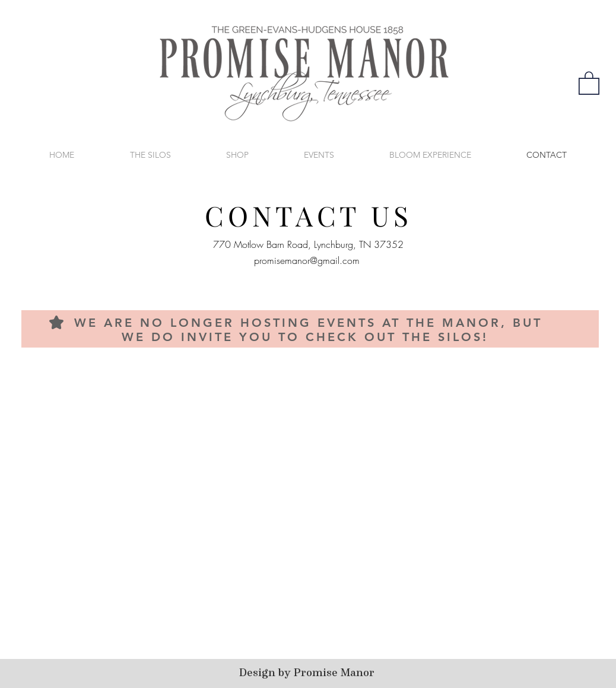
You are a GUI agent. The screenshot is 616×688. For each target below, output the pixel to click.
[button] (589, 82)
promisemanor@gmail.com (307, 260)
